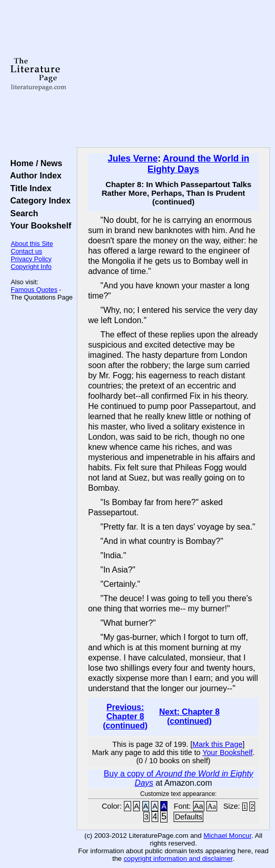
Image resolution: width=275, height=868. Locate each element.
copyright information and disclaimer (178, 859)
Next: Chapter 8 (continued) (189, 716)
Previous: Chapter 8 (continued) (125, 716)
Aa (199, 806)
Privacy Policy (31, 259)
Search (22, 213)
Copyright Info (31, 267)
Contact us (26, 251)
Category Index (38, 200)
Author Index (34, 175)
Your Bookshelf (38, 225)
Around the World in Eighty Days (198, 164)
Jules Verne (133, 158)
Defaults (188, 817)
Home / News (34, 163)
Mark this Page (218, 744)
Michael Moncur (227, 836)
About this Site (32, 244)
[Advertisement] (173, 74)
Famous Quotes (34, 290)
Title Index (28, 188)
